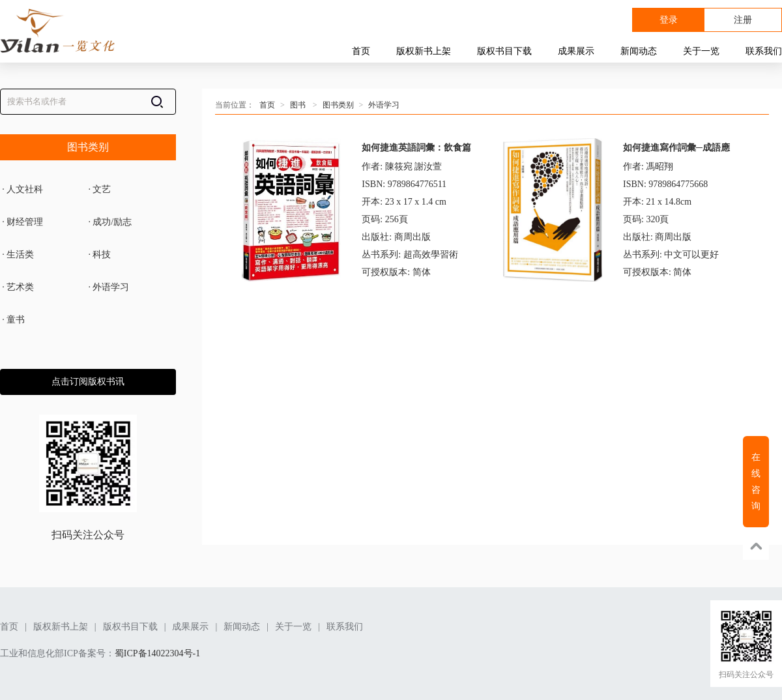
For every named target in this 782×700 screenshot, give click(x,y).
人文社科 (22, 190)
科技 (98, 255)
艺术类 (17, 287)
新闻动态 (639, 51)
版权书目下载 (504, 51)
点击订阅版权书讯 (88, 382)
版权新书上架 (424, 51)
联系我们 (764, 51)
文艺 (98, 190)
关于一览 (701, 51)
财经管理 (22, 222)
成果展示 (576, 51)
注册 (743, 20)
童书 (12, 320)
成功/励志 (109, 222)
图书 (298, 105)
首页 (361, 51)
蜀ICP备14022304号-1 (157, 653)
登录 (669, 20)
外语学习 (108, 287)
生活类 (17, 255)
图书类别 (88, 147)
